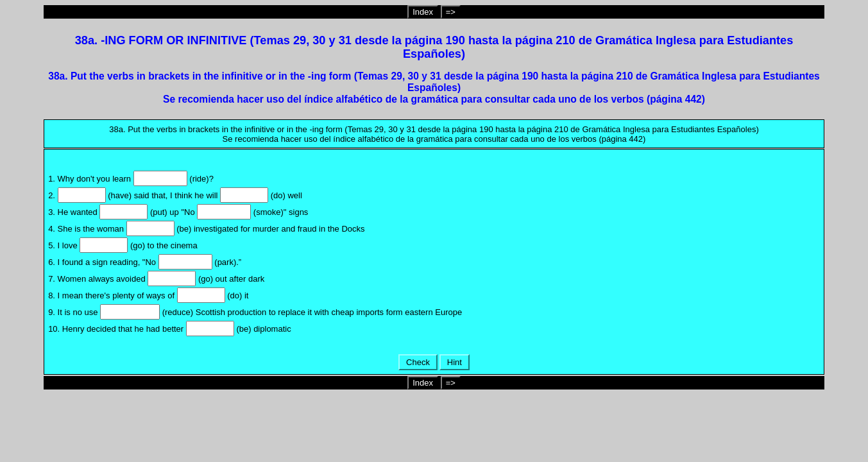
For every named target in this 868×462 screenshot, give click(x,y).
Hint (454, 362)
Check (418, 362)
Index (423, 12)
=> (451, 12)
